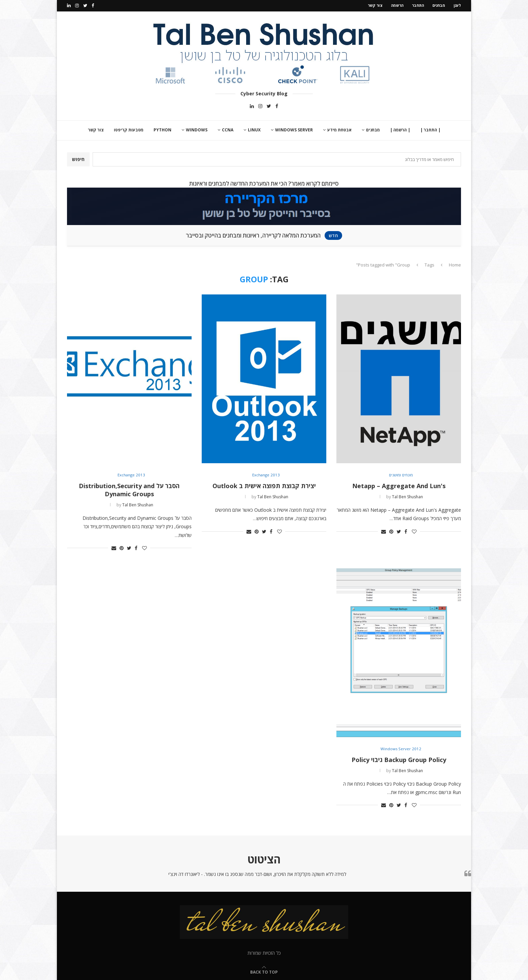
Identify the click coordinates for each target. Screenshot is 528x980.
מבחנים (439, 5)
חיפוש (78, 159)
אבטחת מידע (339, 129)
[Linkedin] (69, 5)
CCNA (228, 129)
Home (455, 264)
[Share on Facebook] (406, 530)
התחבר (418, 5)
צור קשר (375, 5)
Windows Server (294, 129)
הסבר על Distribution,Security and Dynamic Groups (129, 489)
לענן (457, 5)
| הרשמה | (400, 129)
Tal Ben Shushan (407, 496)
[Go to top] (264, 971)
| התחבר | (430, 129)
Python (162, 129)
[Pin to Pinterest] (391, 530)
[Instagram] (77, 5)
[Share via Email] (384, 530)
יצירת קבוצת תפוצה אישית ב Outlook (264, 485)
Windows (197, 129)
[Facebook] (93, 5)
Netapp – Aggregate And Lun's (399, 485)
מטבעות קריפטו (129, 129)
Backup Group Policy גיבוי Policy (399, 759)
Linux (254, 129)
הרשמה (397, 5)
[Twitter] (85, 5)
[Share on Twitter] (399, 530)
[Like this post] (414, 530)
